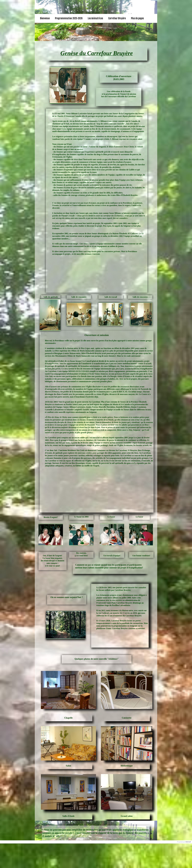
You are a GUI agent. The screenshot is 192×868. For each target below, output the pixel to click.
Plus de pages (137, 18)
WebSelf (188, 842)
